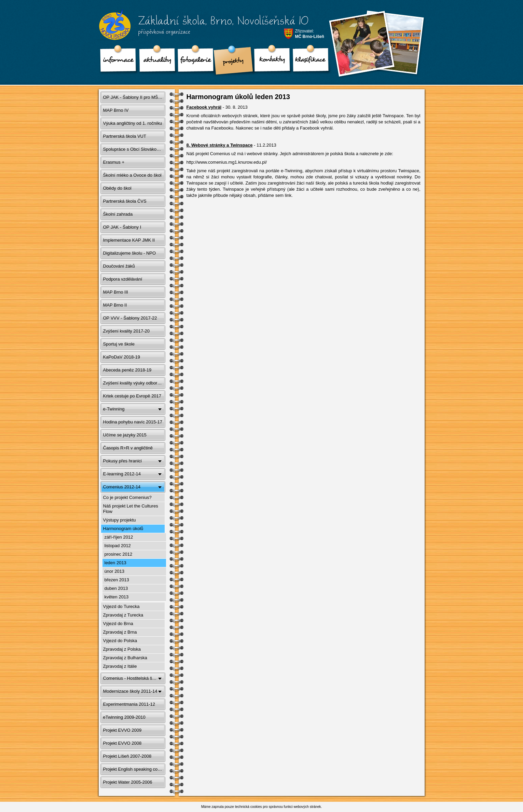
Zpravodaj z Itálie (120, 666)
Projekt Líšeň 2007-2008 (127, 756)
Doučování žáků (119, 266)
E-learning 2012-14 (122, 474)
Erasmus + (114, 162)
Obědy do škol (117, 188)
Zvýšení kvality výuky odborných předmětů (135, 383)
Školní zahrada (118, 214)
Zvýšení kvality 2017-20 (127, 331)
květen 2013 (117, 597)
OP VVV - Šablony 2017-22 (130, 318)
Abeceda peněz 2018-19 (127, 370)
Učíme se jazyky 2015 (125, 435)
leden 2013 (115, 563)
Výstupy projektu (120, 520)
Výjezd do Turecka (121, 606)
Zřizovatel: (310, 34)
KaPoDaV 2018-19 (122, 357)
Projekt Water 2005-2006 (128, 782)
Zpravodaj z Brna (120, 632)
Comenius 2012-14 (122, 487)
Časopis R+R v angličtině (128, 448)
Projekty (232, 62)
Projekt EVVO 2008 (122, 743)
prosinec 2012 (119, 554)
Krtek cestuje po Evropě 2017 (132, 396)
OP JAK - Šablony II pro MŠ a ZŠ (135, 97)
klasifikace (308, 62)
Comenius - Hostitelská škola (132, 678)
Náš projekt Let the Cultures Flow (131, 509)
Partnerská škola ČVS (125, 201)
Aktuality (155, 62)
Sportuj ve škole (119, 344)
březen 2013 (117, 580)
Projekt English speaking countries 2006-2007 (135, 769)
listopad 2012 (118, 546)
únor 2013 (115, 571)
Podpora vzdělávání (123, 279)
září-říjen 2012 (119, 537)
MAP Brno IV (116, 110)
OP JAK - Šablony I (122, 227)
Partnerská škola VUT (125, 136)
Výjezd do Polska (120, 641)
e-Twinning (114, 409)
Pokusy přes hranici (122, 461)
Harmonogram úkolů (123, 529)
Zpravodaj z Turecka (123, 615)
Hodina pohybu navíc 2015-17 (133, 422)
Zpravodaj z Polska (122, 649)
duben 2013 (116, 588)
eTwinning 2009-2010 (124, 717)
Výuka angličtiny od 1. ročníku (133, 123)
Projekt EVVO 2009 (122, 730)
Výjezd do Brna (118, 624)
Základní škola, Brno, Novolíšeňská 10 (199, 28)
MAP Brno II (115, 305)
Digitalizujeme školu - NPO (130, 253)
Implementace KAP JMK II (129, 240)
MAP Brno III (116, 292)
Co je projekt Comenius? (127, 497)
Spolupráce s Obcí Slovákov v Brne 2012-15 (135, 149)
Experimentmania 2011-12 (129, 704)
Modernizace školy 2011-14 (130, 691)
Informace (117, 62)
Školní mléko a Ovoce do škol (132, 175)
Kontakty (270, 62)
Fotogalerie (193, 62)
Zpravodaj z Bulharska (125, 658)
